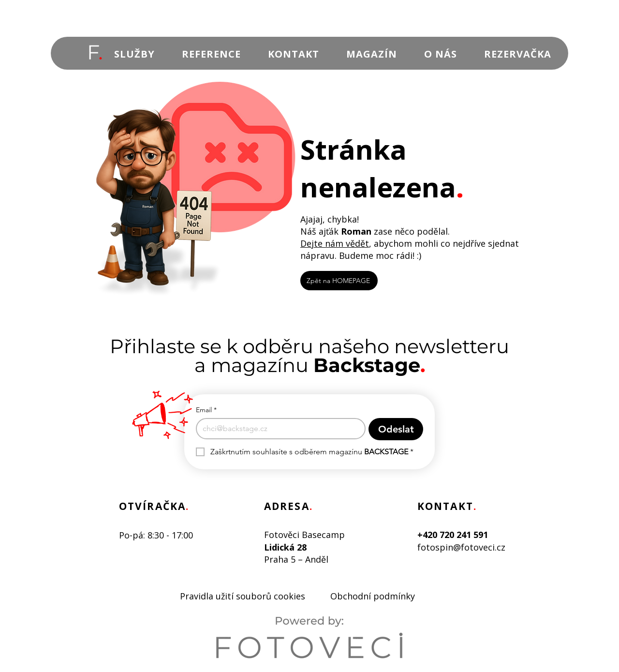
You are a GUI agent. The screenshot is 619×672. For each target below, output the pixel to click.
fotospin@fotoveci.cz (461, 547)
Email (206, 410)
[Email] (278, 429)
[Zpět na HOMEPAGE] (339, 281)
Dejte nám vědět (335, 243)
